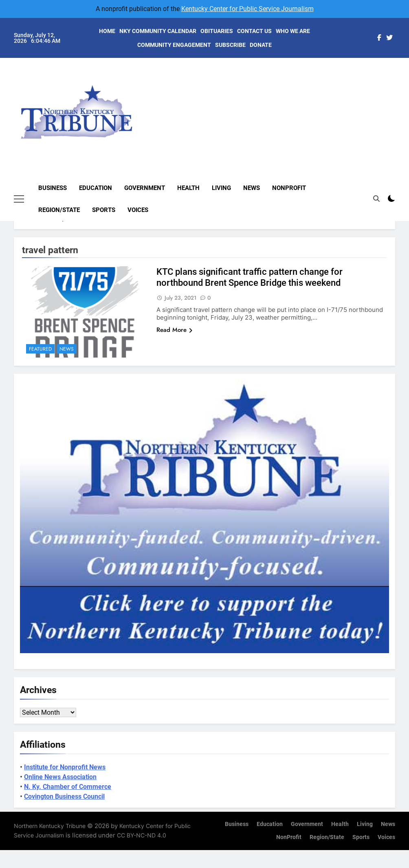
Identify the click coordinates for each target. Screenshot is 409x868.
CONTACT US (254, 31)
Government (145, 188)
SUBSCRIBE (230, 45)
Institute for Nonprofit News (65, 767)
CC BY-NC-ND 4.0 (142, 835)
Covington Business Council (64, 796)
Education (96, 188)
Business (53, 188)
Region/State (59, 210)
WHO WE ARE (293, 31)
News (252, 188)
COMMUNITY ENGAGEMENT (174, 45)
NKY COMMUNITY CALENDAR (158, 31)
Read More (174, 330)
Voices (138, 210)
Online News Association (60, 777)
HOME (107, 31)
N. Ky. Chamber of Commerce (68, 787)
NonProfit (289, 188)
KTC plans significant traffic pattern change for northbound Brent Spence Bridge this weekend (250, 277)
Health (188, 188)
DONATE (261, 45)
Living (221, 188)
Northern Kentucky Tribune (50, 826)
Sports (104, 210)
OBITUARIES (217, 31)
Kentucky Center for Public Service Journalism (247, 9)
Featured (40, 349)
